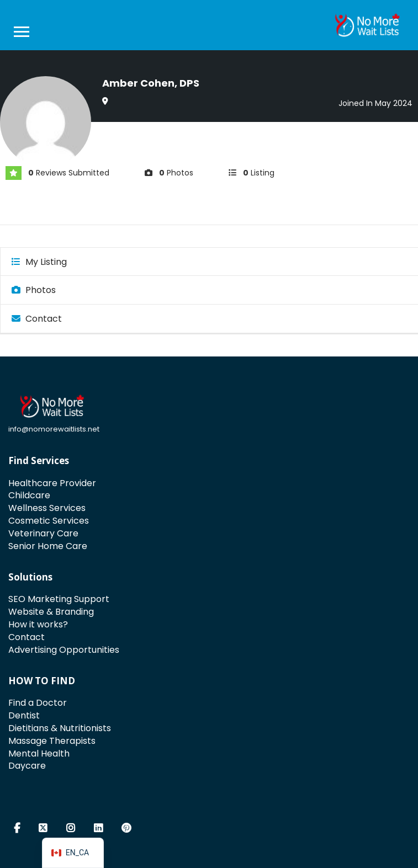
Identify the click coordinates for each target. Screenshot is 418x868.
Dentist (24, 715)
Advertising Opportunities (64, 650)
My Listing (39, 262)
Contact (37, 319)
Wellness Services (47, 508)
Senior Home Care (48, 546)
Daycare (27, 766)
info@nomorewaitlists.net (54, 429)
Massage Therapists (52, 741)
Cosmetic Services (49, 521)
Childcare (29, 495)
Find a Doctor (38, 703)
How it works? (38, 624)
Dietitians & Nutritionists (60, 728)
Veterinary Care (43, 533)
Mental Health (39, 753)
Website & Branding (51, 612)
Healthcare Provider (52, 483)
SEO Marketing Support (59, 599)
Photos (34, 290)
